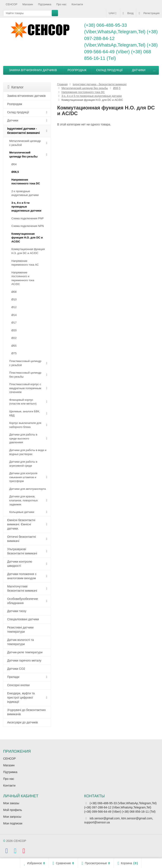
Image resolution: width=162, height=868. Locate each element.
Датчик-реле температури (25, 652)
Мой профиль (13, 810)
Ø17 (14, 323)
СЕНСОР (11, 4)
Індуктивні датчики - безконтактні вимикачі (24, 131)
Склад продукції (109, 70)
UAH (113, 13)
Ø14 (14, 315)
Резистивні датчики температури (20, 630)
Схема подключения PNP (28, 218)
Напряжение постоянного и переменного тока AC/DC (23, 278)
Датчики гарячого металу (24, 660)
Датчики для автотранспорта (28, 489)
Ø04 (14, 164)
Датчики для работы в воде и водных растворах (28, 452)
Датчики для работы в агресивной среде (23, 464)
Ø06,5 (15, 172)
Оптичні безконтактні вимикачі (22, 539)
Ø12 (14, 307)
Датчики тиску (17, 611)
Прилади (13, 677)
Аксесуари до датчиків (22, 722)
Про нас (61, 4)
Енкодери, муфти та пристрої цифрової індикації (21, 698)
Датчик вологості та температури (20, 642)
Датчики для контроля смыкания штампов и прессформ (23, 477)
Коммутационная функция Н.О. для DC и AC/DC (27, 238)
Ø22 (14, 338)
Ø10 (14, 299)
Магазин (28, 4)
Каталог (16, 87)
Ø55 (14, 346)
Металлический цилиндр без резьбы (23, 154)
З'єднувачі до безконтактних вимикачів (26, 712)
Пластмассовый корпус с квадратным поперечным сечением (25, 388)
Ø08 (14, 292)
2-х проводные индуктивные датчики (25, 193)
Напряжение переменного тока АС (25, 263)
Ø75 (14, 353)
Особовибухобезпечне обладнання (23, 601)
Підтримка (45, 4)
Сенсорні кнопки (18, 685)
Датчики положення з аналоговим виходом (22, 576)
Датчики (139, 70)
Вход (128, 13)
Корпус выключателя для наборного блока (25, 425)
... (154, 70)
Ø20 (14, 330)
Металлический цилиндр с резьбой (25, 143)
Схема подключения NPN (28, 226)
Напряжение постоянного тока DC (26, 182)
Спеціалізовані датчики (23, 619)
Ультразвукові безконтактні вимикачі (22, 551)
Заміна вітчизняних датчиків (33, 70)
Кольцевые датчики (22, 512)
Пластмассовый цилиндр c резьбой (25, 363)
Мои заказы (11, 803)
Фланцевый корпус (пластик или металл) (23, 402)
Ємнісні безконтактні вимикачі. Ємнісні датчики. (21, 524)
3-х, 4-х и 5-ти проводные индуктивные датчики (26, 207)
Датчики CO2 (16, 669)
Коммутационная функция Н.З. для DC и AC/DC (28, 251)
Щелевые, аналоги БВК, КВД (25, 413)
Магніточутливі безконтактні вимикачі (22, 588)
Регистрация (149, 13)
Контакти (77, 4)
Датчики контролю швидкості (20, 564)
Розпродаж (77, 70)
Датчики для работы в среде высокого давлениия (23, 438)
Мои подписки (13, 823)
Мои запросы (12, 817)
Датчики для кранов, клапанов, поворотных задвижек (24, 500)
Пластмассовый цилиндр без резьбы (25, 375)
